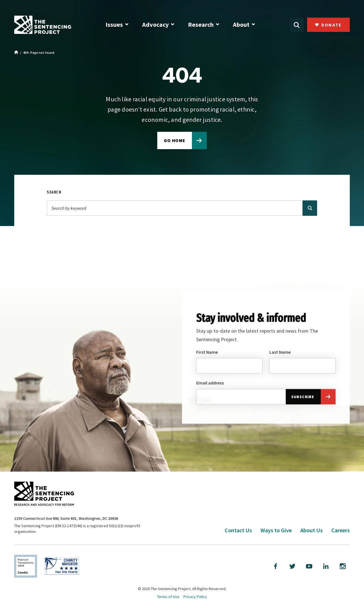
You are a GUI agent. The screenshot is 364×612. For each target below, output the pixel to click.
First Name (207, 353)
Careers (341, 530)
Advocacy (155, 24)
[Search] (175, 208)
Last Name (280, 353)
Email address (210, 384)
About (241, 24)
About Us (312, 530)
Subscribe (303, 398)
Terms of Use (168, 597)
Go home (175, 140)
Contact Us (238, 530)
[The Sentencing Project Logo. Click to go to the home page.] (43, 25)
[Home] (16, 53)
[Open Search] (297, 25)
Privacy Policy (195, 597)
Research (201, 24)
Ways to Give (276, 530)
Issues (114, 24)
